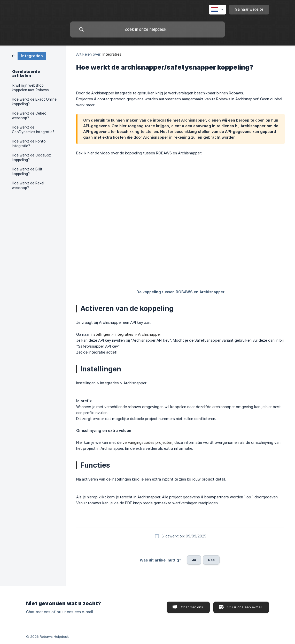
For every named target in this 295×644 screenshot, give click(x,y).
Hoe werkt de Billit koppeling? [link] (27, 171)
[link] (29, 55)
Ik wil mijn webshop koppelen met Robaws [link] (30, 88)
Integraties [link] (112, 54)
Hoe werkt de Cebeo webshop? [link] (29, 116)
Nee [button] (211, 560)
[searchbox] (147, 29)
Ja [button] (194, 560)
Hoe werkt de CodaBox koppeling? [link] (31, 158)
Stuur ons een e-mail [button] (245, 607)
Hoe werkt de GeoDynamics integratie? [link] (33, 130)
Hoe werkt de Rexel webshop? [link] (28, 185)
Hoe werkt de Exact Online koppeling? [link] (34, 102)
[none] (217, 10)
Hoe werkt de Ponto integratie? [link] (29, 144)
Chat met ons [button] (192, 607)
